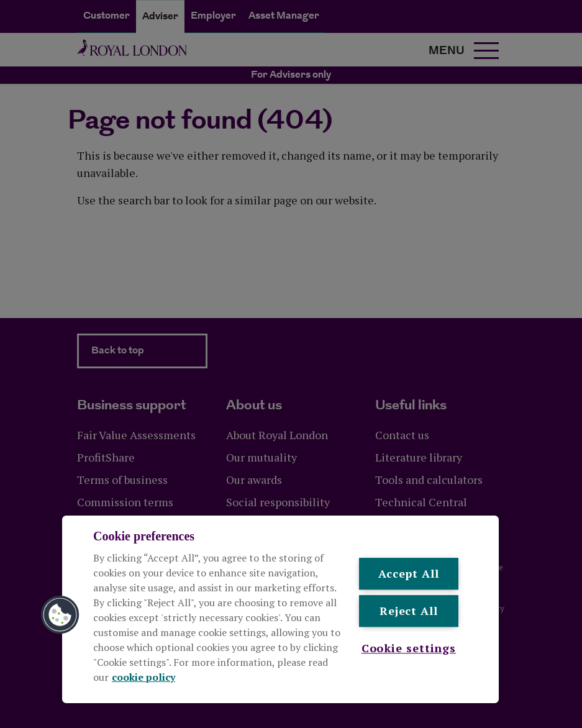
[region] (280, 609)
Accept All (409, 573)
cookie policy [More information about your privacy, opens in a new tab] (143, 677)
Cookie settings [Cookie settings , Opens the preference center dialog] (409, 648)
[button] (60, 615)
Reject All (409, 611)
